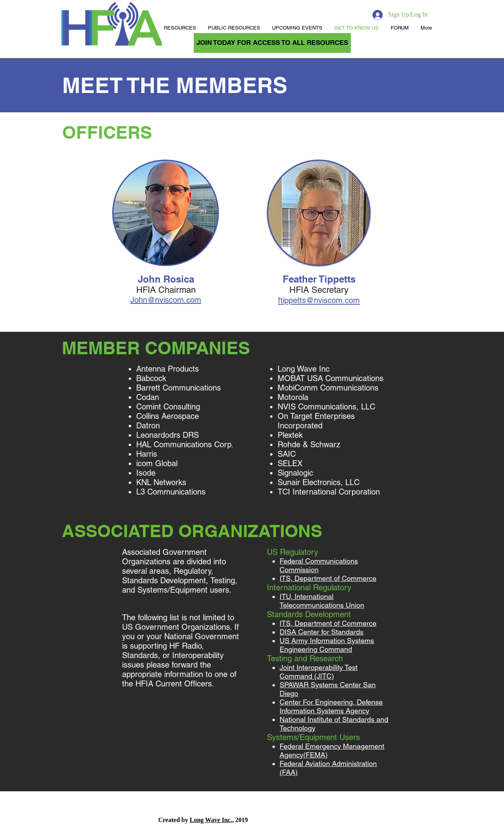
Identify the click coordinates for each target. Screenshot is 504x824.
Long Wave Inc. (211, 820)
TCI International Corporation (329, 492)
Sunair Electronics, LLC (320, 482)
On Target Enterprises (316, 416)
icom (145, 463)
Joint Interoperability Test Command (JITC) (319, 672)
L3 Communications (172, 492)
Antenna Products (169, 369)
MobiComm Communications (329, 388)
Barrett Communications (179, 388)
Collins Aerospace (168, 416)
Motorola (294, 397)
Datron (148, 426)
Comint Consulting (168, 407)
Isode (146, 473)
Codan (149, 397)
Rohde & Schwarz (310, 445)
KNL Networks (161, 482)
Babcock (152, 378)
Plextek (291, 435)
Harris (148, 454)
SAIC (288, 454)
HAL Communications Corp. (185, 445)
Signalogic (296, 473)
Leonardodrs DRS (169, 435)
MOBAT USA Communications (332, 378)
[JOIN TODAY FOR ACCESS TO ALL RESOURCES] (272, 43)
